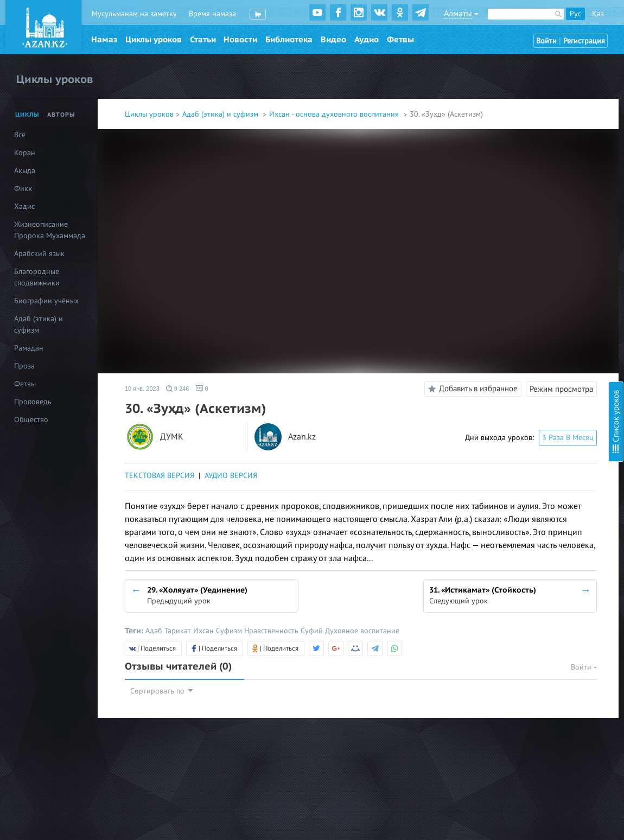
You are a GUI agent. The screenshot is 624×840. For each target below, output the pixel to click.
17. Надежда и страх (512, 326)
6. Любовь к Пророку (514, 142)
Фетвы (400, 40)
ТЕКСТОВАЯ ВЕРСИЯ (160, 476)
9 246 (178, 389)
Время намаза (212, 14)
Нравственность (272, 631)
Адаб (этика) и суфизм (221, 114)
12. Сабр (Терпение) (511, 253)
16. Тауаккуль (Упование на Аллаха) (538, 312)
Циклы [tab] (27, 115)
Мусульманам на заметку (134, 14)
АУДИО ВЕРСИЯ (231, 476)
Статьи (203, 40)
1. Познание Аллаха (511, 69)
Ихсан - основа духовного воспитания (335, 114)
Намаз (104, 40)
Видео (333, 40)
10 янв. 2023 (142, 389)
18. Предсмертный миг (516, 341)
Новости (240, 40)
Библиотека (289, 40)
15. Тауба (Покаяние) (513, 297)
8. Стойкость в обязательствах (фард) (541, 172)
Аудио (367, 40)
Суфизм (230, 631)
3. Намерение (501, 98)
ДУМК (172, 437)
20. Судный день (506, 370)
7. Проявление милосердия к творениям (546, 157)
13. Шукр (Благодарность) (522, 268)
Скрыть (603, 21)
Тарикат (179, 631)
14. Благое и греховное (517, 282)
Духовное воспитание (362, 631)
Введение (494, 55)
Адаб (155, 631)
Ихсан (205, 631)
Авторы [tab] (61, 115)
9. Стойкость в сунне (513, 186)
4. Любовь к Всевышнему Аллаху (533, 113)
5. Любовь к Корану (512, 128)
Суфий (313, 631)
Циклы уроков (154, 40)
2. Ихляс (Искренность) (517, 84)
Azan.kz (302, 437)
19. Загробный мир (511, 356)
